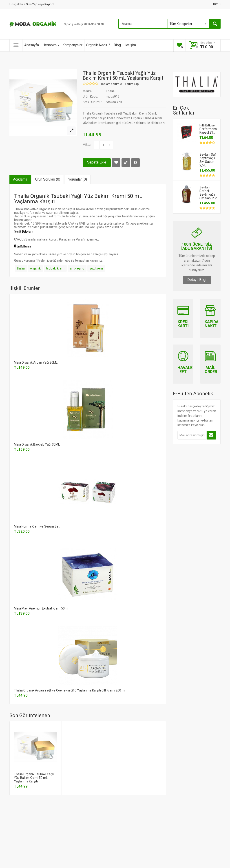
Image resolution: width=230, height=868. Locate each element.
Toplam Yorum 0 (111, 84)
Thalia (110, 91)
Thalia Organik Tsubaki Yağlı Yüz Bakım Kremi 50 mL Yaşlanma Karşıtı (34, 778)
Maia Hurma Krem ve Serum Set (37, 526)
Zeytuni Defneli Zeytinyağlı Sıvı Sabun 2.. (209, 193)
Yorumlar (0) (78, 179)
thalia (21, 268)
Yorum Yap (132, 84)
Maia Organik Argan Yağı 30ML (36, 362)
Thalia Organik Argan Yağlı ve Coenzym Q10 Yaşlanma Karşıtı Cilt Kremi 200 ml (70, 690)
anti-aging (77, 268)
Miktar (87, 145)
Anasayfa (32, 45)
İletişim (130, 45)
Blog (117, 45)
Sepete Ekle (97, 162)
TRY (217, 4)
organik (35, 268)
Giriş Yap (32, 4)
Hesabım (51, 45)
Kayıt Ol (49, 4)
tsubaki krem (55, 268)
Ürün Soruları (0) (48, 179)
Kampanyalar (72, 45)
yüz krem (96, 268)
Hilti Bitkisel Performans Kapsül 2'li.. (208, 129)
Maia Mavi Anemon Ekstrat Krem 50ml (41, 608)
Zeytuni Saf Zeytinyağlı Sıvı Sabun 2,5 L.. (208, 160)
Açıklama (20, 179)
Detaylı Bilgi (197, 280)
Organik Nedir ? (98, 45)
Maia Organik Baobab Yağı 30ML (37, 444)
